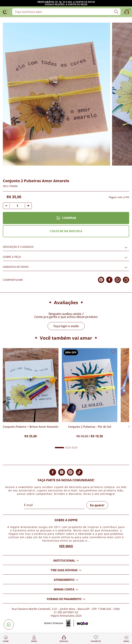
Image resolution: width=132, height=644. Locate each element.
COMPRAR (66, 218)
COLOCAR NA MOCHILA (66, 231)
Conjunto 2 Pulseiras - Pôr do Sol (90, 427)
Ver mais (66, 546)
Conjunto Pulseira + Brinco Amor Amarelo (31, 427)
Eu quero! (97, 505)
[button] (59, 448)
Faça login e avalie (66, 326)
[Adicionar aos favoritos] (5, 168)
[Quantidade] (17, 206)
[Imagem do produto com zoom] (57, 94)
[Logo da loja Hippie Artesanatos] (6, 12)
